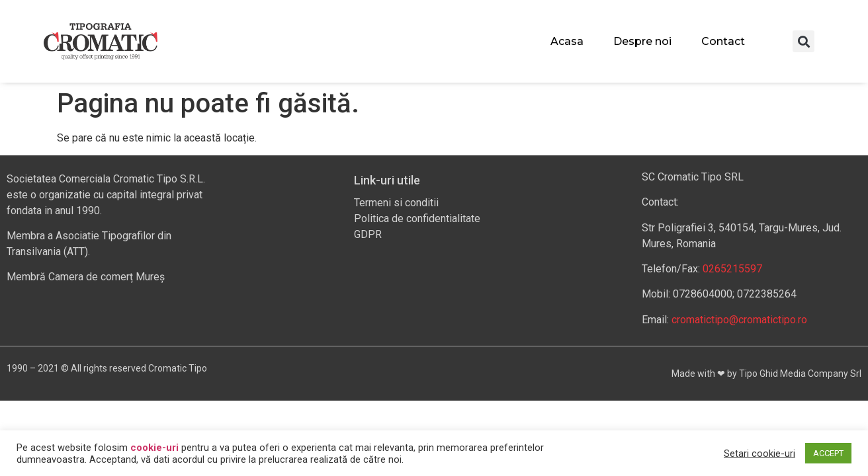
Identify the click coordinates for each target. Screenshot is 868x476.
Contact (723, 41)
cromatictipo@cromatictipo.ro (739, 320)
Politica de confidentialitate (417, 218)
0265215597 (732, 269)
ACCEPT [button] (828, 453)
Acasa (567, 41)
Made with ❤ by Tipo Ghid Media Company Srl (766, 374)
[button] (803, 41)
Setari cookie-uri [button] (759, 454)
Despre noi (642, 41)
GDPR (368, 234)
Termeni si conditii (396, 203)
